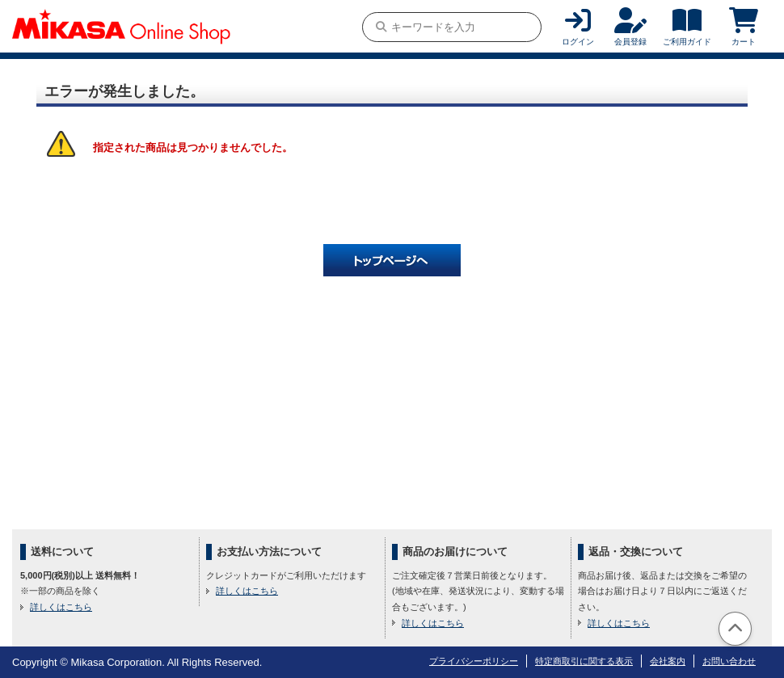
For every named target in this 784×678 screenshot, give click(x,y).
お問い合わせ (729, 661)
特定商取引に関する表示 (584, 661)
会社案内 (668, 661)
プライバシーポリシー (474, 661)
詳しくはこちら (61, 607)
